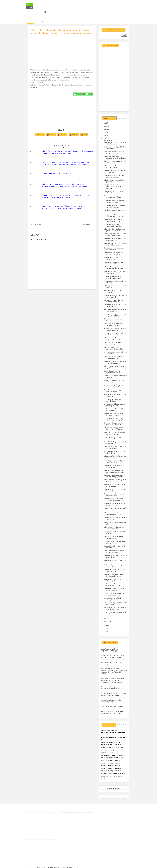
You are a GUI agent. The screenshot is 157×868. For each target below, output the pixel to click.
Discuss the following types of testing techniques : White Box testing (113, 688)
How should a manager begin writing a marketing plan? (114, 419)
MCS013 (116, 761)
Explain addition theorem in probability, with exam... (113, 263)
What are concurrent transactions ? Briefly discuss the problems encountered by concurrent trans (112, 680)
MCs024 (116, 766)
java (116, 750)
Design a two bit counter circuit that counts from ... (114, 249)
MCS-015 (111, 758)
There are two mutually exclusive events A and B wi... (115, 329)
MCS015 (110, 763)
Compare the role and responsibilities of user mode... (115, 216)
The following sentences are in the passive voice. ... (115, 396)
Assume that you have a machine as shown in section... (115, 495)
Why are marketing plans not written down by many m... (114, 429)
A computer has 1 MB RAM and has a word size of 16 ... (115, 518)
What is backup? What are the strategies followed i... (114, 167)
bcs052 (110, 745)
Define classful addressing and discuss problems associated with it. (114, 694)
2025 (104, 123)
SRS (110, 776)
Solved (103, 776)
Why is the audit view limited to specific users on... (114, 181)
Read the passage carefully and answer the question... (114, 462)
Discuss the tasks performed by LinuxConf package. (114, 202)
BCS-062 (118, 742)
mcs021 (103, 766)
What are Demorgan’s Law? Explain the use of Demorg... (114, 268)
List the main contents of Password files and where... (114, 225)
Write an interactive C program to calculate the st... (115, 566)
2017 (104, 626)
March (106, 621)
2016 (104, 629)
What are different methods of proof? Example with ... (114, 358)
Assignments (58, 21)
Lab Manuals (113, 753)
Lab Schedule (105, 755)
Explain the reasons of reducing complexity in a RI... (115, 485)
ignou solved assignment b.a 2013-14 (113, 707)
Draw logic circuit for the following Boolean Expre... (115, 353)
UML (119, 776)
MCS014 (103, 763)
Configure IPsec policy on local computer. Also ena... (114, 153)
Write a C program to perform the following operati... (115, 571)
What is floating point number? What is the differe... (114, 528)
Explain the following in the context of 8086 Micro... (113, 467)
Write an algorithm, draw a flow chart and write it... (114, 589)
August (107, 140)
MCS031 (103, 768)
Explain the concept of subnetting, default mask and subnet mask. (112, 712)
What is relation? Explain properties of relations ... (113, 339)
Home (31, 21)
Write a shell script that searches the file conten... (115, 171)
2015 (104, 632)
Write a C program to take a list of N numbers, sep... (115, 561)
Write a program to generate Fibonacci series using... (114, 575)
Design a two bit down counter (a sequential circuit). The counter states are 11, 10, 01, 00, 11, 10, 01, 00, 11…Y (66, 196)
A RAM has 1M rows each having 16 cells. (57, 173)
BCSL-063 (119, 748)
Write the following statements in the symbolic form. (115, 362)
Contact (88, 21)
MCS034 (103, 771)
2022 (104, 129)
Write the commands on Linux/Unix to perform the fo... (115, 157)
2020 (104, 135)
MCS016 (116, 763)
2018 (104, 138)
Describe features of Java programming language (109, 650)
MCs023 (110, 766)
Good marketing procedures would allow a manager (113, 424)
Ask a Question (43, 21)
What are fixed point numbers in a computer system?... (115, 552)
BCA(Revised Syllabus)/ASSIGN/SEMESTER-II (113, 738)
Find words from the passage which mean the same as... (114, 438)
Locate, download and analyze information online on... (114, 594)
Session (122, 774)
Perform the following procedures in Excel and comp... (115, 608)
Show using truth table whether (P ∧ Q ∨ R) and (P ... (115, 310)
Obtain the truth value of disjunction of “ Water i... (113, 372)
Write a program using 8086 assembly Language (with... (114, 471)
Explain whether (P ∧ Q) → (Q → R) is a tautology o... (115, 306)
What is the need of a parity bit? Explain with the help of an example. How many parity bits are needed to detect (64, 207)
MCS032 (110, 768)
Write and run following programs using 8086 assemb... (115, 244)
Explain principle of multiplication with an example (115, 296)
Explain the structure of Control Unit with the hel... (114, 490)
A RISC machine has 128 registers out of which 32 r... (115, 481)
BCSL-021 (104, 748)
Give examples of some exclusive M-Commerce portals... (115, 235)
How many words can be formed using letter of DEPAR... (115, 315)
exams (110, 750)
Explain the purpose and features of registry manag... (115, 176)
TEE (114, 776)
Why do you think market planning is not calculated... (115, 457)
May (106, 618)
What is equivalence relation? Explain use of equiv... (114, 325)
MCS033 (117, 768)
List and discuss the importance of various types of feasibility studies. (112, 663)
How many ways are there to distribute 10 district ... (113, 301)
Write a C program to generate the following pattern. (115, 580)
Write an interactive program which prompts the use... (114, 254)
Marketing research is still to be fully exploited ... (114, 452)
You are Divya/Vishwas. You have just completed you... (115, 405)
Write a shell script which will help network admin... (115, 143)
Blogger (118, 789)
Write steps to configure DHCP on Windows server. (115, 148)
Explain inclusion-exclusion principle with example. (113, 277)
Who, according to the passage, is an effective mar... (115, 448)
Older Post (87, 225)
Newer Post (37, 225)
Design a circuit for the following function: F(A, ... (115, 542)
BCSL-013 (117, 745)
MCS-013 (103, 758)
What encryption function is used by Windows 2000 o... (115, 162)
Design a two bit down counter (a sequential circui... (115, 533)
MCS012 (110, 761)
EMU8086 (103, 750)
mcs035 (110, 771)
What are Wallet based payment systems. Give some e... (115, 230)
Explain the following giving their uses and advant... (115, 504)
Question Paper (113, 774)
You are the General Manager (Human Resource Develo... (114, 386)
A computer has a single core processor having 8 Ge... (114, 500)
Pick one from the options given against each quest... (115, 433)
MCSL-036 (117, 771)
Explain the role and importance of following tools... (115, 192)
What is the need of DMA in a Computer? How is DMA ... (113, 514)
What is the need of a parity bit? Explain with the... (114, 537)
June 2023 (104, 753)
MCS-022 (118, 758)
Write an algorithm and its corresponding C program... (114, 585)
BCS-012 (111, 742)
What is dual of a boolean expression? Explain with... (113, 348)
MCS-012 (121, 755)
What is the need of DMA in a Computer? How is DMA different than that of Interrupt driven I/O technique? (67, 152)
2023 (104, 126)
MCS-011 (114, 755)
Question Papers (74, 21)
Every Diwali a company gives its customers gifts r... (115, 391)
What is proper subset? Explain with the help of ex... (114, 343)
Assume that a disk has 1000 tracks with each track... (115, 509)
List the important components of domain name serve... (115, 211)
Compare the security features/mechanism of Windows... (113, 187)
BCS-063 (103, 745)
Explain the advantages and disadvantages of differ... (113, 197)
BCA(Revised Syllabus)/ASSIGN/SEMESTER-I (113, 733)
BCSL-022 (111, 748)
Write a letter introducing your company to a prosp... (114, 414)
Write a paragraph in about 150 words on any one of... (114, 410)
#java (103, 730)
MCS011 (103, 761)
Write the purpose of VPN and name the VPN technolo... (114, 221)
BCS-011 (103, 742)
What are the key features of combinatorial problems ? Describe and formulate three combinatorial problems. (114, 671)
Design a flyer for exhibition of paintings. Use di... (114, 599)
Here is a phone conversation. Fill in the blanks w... (115, 400)
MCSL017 (103, 774)
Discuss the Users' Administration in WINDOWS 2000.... (115, 206)
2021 (104, 132)
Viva (102, 779)
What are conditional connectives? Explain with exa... (115, 367)
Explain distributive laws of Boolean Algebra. (113, 258)
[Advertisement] (62, 50)
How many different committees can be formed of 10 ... (115, 334)
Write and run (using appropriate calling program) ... (115, 239)
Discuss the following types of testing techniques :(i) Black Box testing (113, 656)
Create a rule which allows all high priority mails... (115, 613)
